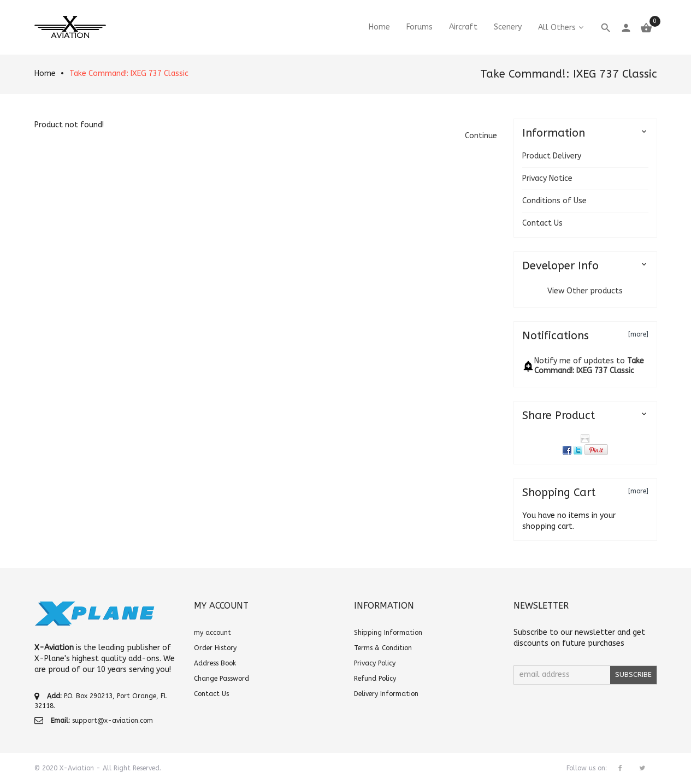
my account (212, 633)
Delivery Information (386, 694)
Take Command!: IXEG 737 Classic (129, 73)
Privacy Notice (547, 178)
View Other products (585, 291)
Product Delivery (552, 156)
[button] (481, 136)
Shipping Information (388, 633)
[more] (638, 334)
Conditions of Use (554, 201)
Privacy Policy (375, 663)
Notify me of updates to (589, 366)
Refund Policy (375, 679)
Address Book (215, 663)
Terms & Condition (383, 648)
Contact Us (542, 223)
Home (45, 73)
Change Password (222, 679)
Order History (215, 648)
